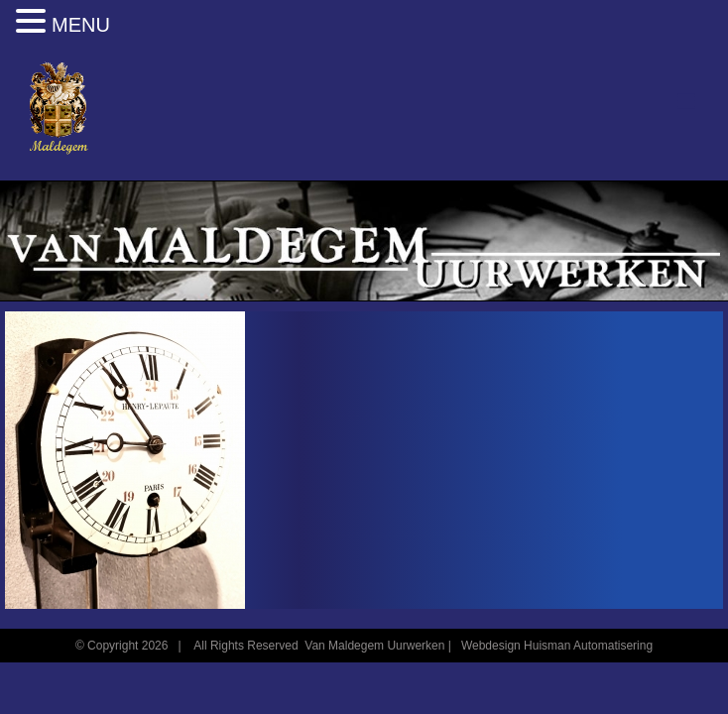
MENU (81, 25)
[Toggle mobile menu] (688, 102)
